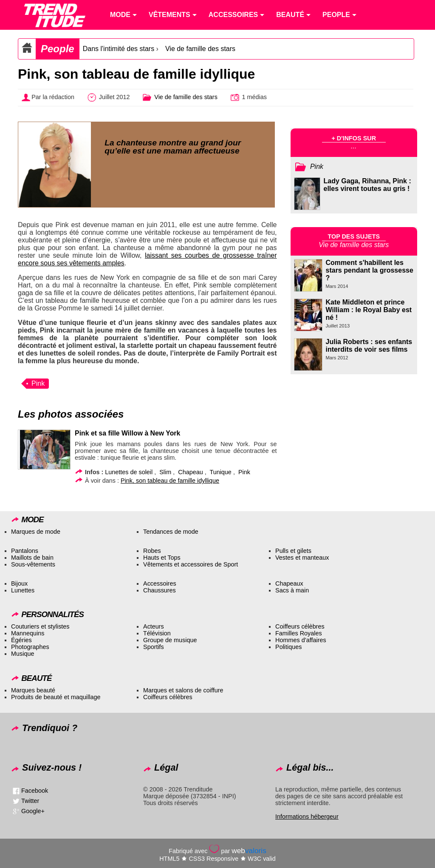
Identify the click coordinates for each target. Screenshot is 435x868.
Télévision (157, 633)
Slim (165, 472)
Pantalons (25, 551)
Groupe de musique (170, 640)
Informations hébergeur (307, 817)
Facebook (35, 791)
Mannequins (28, 633)
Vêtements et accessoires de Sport (191, 564)
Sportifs (154, 647)
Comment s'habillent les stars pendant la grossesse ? (370, 270)
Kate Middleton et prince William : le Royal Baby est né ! (369, 310)
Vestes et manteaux (302, 558)
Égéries (21, 640)
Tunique (220, 472)
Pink (38, 383)
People (58, 49)
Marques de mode (36, 532)
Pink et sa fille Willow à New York (127, 433)
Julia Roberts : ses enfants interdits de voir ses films (369, 346)
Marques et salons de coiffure (183, 690)
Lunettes (23, 590)
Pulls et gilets (293, 551)
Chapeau (190, 472)
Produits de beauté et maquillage (56, 697)
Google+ (33, 811)
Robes (152, 551)
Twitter (30, 801)
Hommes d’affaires (301, 640)
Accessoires (160, 583)
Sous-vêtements (33, 564)
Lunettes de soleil (129, 472)
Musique (23, 654)
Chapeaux (289, 583)
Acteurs (154, 626)
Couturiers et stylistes (40, 626)
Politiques (288, 647)
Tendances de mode (171, 532)
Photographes (30, 647)
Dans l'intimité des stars (119, 49)
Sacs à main (292, 590)
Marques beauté (33, 690)
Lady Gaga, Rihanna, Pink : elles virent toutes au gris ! (367, 185)
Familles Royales (299, 633)
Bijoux (19, 583)
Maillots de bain (32, 558)
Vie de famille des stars (200, 49)
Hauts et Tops (162, 558)
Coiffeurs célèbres (300, 626)
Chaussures (160, 590)
